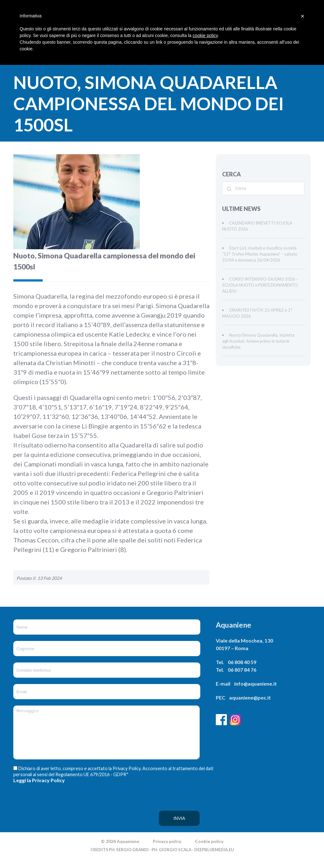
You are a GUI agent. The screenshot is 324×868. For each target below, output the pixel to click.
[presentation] (39, 817)
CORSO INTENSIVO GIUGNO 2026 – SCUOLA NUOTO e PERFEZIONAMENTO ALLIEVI (260, 285)
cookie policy (205, 35)
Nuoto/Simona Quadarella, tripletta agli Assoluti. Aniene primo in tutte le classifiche (258, 341)
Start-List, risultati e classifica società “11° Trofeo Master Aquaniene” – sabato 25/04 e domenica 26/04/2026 (260, 254)
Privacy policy (167, 851)
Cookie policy (209, 851)
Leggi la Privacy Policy (39, 790)
